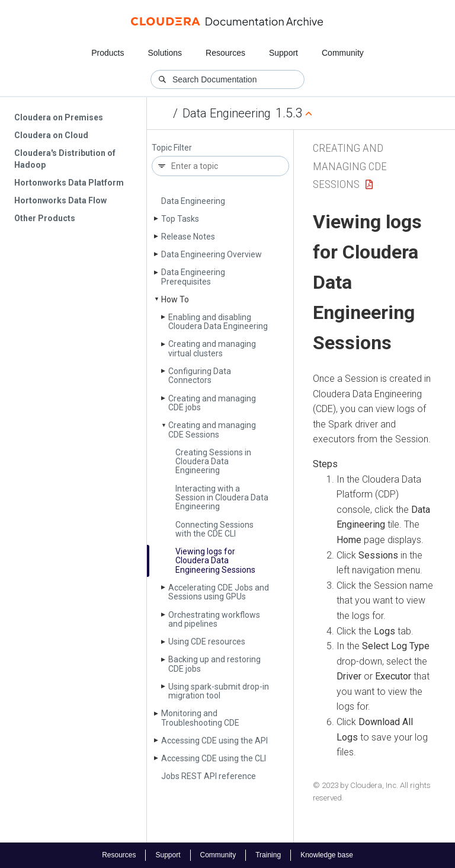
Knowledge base (327, 855)
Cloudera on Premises (59, 117)
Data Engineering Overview (212, 254)
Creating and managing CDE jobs (212, 403)
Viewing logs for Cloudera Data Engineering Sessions (215, 561)
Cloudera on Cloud (51, 135)
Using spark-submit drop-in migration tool (219, 691)
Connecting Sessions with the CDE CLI (214, 529)
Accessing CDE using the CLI (214, 758)
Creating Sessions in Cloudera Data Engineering (213, 462)
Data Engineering (227, 113)
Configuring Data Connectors (200, 376)
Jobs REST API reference (209, 776)
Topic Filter (172, 148)
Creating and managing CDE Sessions (212, 430)
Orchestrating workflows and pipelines (214, 619)
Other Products (45, 218)
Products (108, 53)
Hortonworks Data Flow (60, 200)
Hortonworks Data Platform (69, 183)
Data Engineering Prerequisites (193, 277)
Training (268, 855)
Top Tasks (180, 219)
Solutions (165, 53)
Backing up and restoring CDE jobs (214, 664)
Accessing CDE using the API (214, 741)
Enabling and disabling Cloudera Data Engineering (218, 322)
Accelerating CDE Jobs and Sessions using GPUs (219, 592)
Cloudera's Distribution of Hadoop (65, 159)
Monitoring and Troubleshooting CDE (200, 718)
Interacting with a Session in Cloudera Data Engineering (222, 498)
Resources (225, 53)
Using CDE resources (207, 642)
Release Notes (188, 237)
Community (343, 53)
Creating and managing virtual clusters (212, 348)
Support (283, 53)
